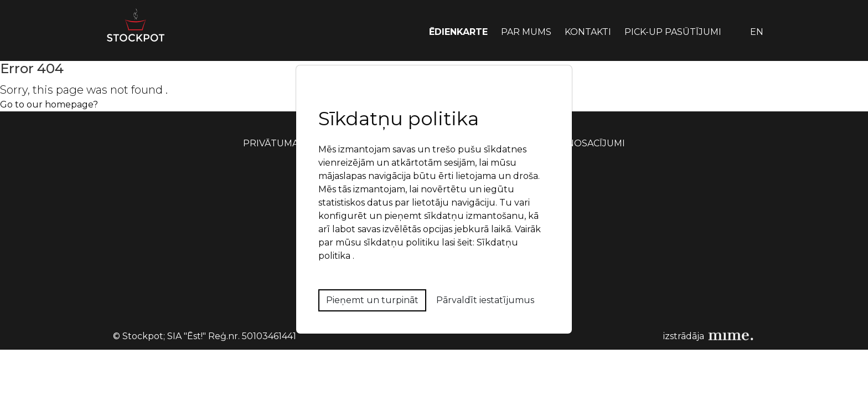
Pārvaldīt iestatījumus (485, 300)
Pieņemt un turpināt (372, 300)
